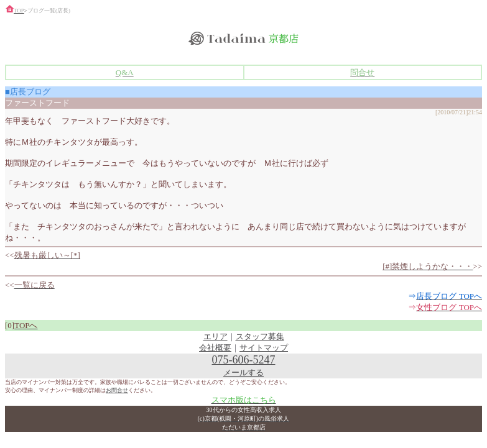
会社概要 (215, 348)
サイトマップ (264, 348)
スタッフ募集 (260, 336)
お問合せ (117, 390)
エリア (216, 336)
